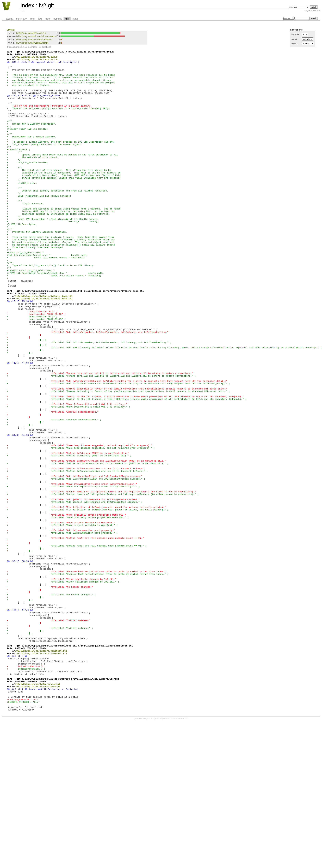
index (27, 5)
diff (67, 19)
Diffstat (11, 30)
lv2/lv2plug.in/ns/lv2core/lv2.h (31, 33)
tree (48, 19)
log (40, 19)
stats (75, 19)
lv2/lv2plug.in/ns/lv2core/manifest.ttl (34, 40)
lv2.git (46, 5)
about (9, 19)
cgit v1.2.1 (149, 849)
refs (32, 19)
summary (21, 19)
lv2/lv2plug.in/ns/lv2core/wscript (32, 43)
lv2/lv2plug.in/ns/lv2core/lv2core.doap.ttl (36, 36)
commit (58, 19)
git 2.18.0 (158, 849)
